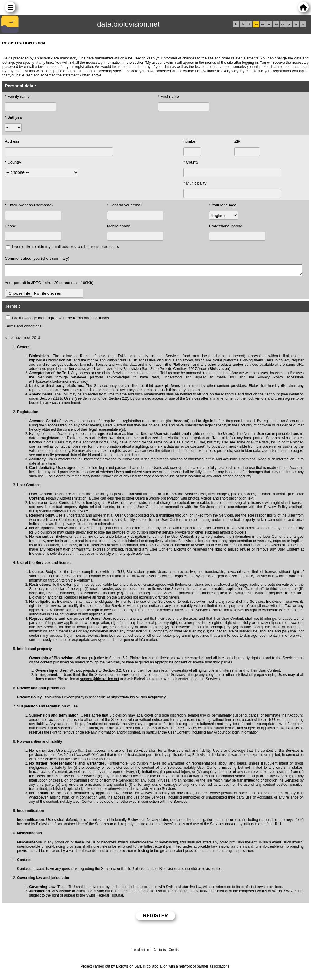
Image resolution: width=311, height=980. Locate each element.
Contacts (160, 952)
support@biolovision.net (100, 681)
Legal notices (141, 952)
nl (269, 24)
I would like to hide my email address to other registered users (65, 247)
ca (283, 24)
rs (296, 24)
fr (236, 24)
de (243, 24)
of (190, 672)
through (92, 664)
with (282, 612)
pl (289, 24)
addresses (38, 371)
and (216, 500)
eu (276, 24)
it (249, 24)
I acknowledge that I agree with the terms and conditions (61, 320)
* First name (168, 96)
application (202, 440)
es (263, 24)
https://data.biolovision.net (50, 362)
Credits (174, 952)
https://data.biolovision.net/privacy (60, 383)
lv (303, 24)
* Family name (17, 96)
